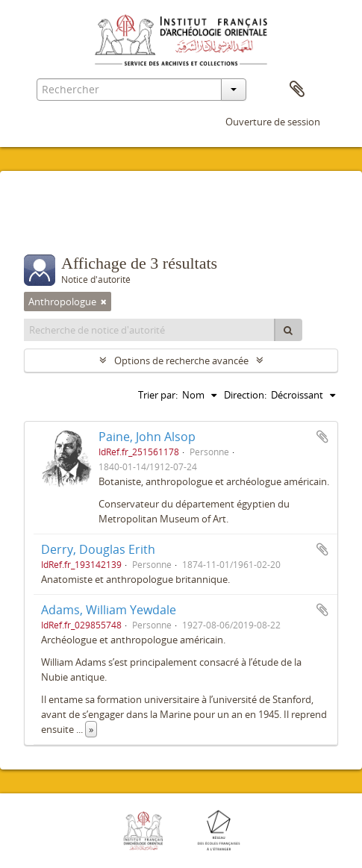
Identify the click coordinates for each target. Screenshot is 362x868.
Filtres (57, 225)
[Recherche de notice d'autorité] (150, 330)
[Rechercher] (288, 330)
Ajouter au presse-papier (322, 437)
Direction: (245, 395)
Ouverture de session (273, 122)
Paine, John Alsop (147, 437)
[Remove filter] (104, 302)
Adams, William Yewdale (109, 610)
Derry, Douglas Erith (98, 549)
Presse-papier (297, 90)
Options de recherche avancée (181, 360)
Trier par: (158, 395)
